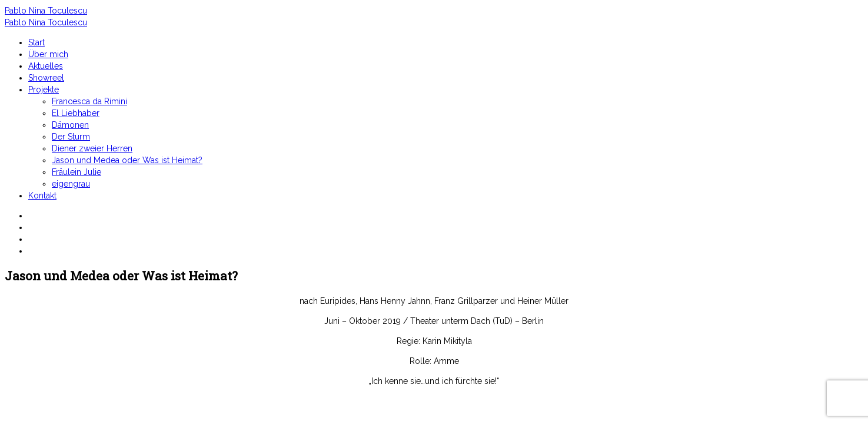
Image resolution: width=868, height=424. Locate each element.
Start (36, 42)
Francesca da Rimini (89, 101)
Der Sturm (71, 137)
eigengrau (71, 184)
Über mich (48, 54)
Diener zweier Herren (92, 148)
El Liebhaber (76, 113)
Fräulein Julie (77, 172)
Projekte (44, 90)
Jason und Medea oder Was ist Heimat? (127, 160)
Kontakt (42, 196)
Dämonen (70, 125)
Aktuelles (46, 66)
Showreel (46, 78)
